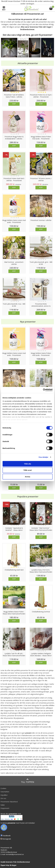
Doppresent (5, 808)
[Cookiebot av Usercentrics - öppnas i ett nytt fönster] (43, 390)
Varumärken (5, 792)
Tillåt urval (27, 470)
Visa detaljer (43, 457)
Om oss (3, 798)
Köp (14, 104)
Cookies (3, 788)
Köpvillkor (4, 795)
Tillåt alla (28, 464)
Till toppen (27, 781)
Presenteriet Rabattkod (9, 802)
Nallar (3, 805)
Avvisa (28, 477)
